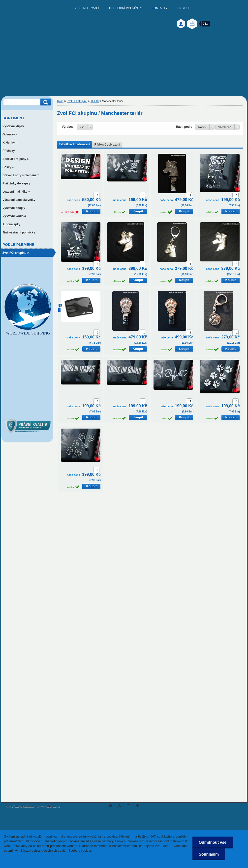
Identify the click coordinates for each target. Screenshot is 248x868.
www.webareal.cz (49, 806)
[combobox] (205, 127)
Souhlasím (209, 854)
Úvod (60, 101)
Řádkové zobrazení (107, 145)
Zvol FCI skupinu (77, 101)
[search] (45, 102)
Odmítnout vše (213, 842)
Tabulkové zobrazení (74, 144)
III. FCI (95, 101)
